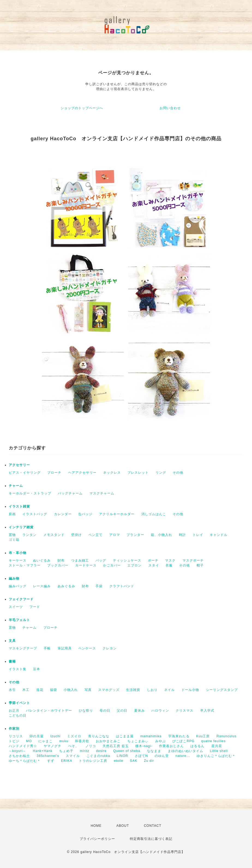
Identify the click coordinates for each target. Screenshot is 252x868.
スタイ (154, 565)
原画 (12, 514)
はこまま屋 (125, 736)
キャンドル (219, 535)
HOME (96, 826)
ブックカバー (58, 565)
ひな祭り (86, 711)
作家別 (14, 729)
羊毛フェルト (19, 620)
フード (35, 607)
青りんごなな (99, 736)
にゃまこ (46, 741)
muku (64, 741)
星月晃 (217, 746)
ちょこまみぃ (138, 741)
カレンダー (63, 514)
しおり (152, 690)
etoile (118, 761)
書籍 (12, 661)
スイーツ (16, 607)
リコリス (16, 736)
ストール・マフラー (25, 565)
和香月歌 (82, 741)
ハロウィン (160, 711)
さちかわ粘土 (19, 756)
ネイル (169, 690)
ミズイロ (74, 736)
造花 (40, 690)
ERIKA (67, 761)
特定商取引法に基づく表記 (151, 839)
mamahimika (151, 736)
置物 (12, 535)
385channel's (48, 756)
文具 (12, 641)
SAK (133, 761)
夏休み (139, 711)
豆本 (37, 669)
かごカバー (112, 565)
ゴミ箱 (14, 540)
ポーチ (153, 560)
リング (161, 473)
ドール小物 (190, 690)
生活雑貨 (133, 690)
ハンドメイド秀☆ (23, 746)
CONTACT (152, 826)
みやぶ (160, 741)
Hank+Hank (43, 751)
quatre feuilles (214, 741)
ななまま (154, 751)
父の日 (122, 711)
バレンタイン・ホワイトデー (49, 711)
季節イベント (19, 703)
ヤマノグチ (52, 746)
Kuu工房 (203, 736)
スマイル (73, 756)
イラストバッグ (35, 514)
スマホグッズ (109, 690)
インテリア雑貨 (21, 527)
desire (101, 751)
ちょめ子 (66, 751)
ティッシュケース (127, 560)
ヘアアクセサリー (82, 473)
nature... (183, 756)
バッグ (101, 560)
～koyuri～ (17, 751)
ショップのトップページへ (82, 108)
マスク (170, 560)
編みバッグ (18, 586)
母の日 (105, 711)
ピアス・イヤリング (25, 473)
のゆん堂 (162, 756)
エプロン (134, 565)
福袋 (53, 690)
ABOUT (123, 826)
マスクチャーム (102, 493)
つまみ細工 (80, 560)
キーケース (18, 560)
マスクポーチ (193, 560)
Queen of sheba (127, 751)
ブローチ (54, 473)
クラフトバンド (122, 586)
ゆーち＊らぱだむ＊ (25, 761)
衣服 (169, 565)
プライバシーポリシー (97, 839)
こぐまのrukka (98, 756)
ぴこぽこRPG (183, 741)
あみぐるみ (66, 586)
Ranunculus (226, 736)
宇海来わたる (179, 736)
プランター (135, 535)
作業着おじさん (171, 746)
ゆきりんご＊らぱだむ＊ (216, 756)
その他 (178, 473)
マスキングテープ (23, 648)
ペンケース (87, 648)
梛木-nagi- (144, 746)
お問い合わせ (170, 108)
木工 (26, 690)
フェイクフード (21, 599)
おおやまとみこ (108, 741)
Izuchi (55, 736)
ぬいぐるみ (42, 560)
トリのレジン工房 (93, 761)
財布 (61, 560)
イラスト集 (18, 669)
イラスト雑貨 (19, 506)
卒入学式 (207, 711)
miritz (85, 751)
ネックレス (112, 473)
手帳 (47, 648)
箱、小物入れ (161, 535)
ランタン (29, 535)
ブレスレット (138, 473)
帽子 (200, 565)
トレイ (198, 535)
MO (29, 741)
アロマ (115, 535)
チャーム (16, 486)
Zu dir (149, 761)
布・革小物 (18, 553)
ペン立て (95, 535)
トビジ (14, 741)
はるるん (197, 746)
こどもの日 (18, 715)
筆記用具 (65, 648)
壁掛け (76, 535)
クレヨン (110, 648)
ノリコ (91, 746)
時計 (182, 535)
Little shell (219, 751)
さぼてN (141, 756)
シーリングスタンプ (222, 690)
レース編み (42, 586)
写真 (88, 690)
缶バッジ (85, 514)
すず (51, 761)
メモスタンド (54, 535)
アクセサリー (19, 465)
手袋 (99, 586)
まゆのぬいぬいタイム (185, 751)
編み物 (14, 578)
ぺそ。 (73, 746)
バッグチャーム (70, 493)
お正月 (14, 711)
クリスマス (184, 711)
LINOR (122, 756)
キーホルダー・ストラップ (30, 493)
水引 (12, 690)
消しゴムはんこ (154, 514)
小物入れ (71, 690)
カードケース (86, 565)
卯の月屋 (37, 736)
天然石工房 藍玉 (115, 746)
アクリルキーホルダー (117, 514)
